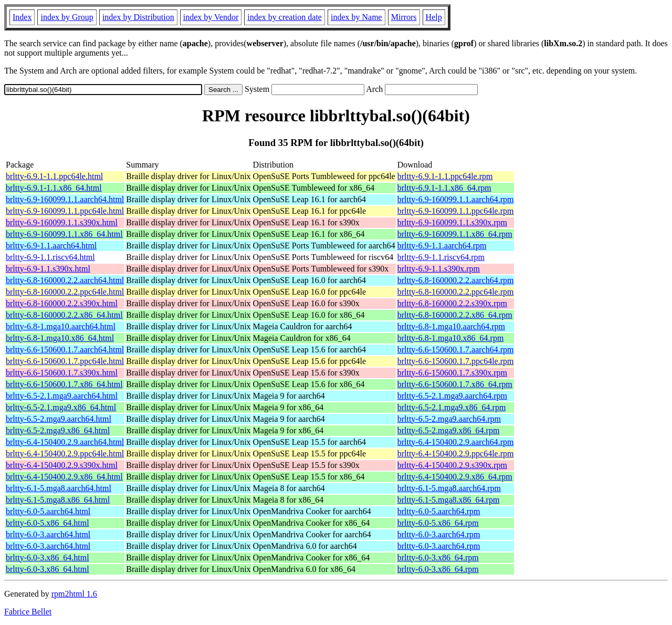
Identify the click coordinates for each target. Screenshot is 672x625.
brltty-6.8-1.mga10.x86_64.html (60, 338)
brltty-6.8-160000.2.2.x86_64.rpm (455, 315)
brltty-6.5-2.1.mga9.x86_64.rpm (452, 407)
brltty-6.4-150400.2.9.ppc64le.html (65, 454)
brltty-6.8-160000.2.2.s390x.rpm (452, 303)
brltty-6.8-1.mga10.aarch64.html (61, 326)
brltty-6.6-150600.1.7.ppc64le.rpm (456, 361)
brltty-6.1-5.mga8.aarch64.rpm (449, 488)
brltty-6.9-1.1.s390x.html (48, 269)
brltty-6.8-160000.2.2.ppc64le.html (65, 292)
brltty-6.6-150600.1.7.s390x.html (62, 373)
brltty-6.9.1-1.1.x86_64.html (54, 188)
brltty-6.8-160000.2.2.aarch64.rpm (456, 280)
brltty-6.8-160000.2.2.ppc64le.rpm (456, 292)
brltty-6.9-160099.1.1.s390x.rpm (452, 222)
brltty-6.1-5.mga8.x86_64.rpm (449, 500)
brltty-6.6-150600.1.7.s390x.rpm (452, 373)
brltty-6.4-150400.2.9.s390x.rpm (452, 465)
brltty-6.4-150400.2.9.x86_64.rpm (455, 477)
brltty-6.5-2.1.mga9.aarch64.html (62, 396)
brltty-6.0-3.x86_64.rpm (438, 558)
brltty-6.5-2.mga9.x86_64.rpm (449, 430)
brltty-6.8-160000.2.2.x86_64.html (64, 315)
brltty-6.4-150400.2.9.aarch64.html (65, 442)
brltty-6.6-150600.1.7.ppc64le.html (65, 361)
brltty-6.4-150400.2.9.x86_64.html (64, 477)
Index (22, 17)
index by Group (67, 17)
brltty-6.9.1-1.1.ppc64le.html (54, 176)
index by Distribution (138, 17)
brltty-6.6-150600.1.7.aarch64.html (65, 350)
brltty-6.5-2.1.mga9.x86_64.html (61, 407)
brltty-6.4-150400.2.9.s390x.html (62, 465)
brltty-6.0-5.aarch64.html (48, 511)
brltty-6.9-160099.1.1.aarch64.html (65, 199)
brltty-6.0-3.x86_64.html (48, 558)
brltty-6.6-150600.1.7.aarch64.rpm (456, 350)
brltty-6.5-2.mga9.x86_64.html (58, 430)
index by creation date (285, 17)
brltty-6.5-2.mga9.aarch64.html (59, 419)
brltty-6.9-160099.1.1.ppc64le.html (65, 211)
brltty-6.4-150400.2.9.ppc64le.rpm (456, 454)
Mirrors (404, 17)
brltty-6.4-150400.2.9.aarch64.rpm (456, 442)
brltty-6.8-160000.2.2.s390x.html (62, 303)
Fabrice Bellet (28, 612)
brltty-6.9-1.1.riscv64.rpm (441, 257)
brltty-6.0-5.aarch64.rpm (439, 511)
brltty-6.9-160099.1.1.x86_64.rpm (455, 234)
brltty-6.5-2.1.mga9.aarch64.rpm (452, 396)
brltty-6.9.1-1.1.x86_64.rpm (444, 188)
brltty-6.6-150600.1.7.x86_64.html (64, 384)
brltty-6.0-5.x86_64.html (48, 523)
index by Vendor (211, 17)
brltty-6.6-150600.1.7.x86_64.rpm (455, 384)
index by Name (356, 17)
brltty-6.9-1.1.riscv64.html (50, 257)
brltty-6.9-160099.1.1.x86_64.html (64, 234)
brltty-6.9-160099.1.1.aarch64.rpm (456, 199)
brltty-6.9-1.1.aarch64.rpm (442, 246)
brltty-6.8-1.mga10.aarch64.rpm (451, 326)
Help (434, 17)
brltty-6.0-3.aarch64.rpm (439, 534)
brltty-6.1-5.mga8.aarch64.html (59, 488)
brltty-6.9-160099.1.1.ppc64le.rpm (456, 211)
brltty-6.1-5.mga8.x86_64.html (58, 500)
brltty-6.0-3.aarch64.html (48, 534)
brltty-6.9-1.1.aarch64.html (51, 246)
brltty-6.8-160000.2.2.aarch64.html (65, 280)
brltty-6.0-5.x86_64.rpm (438, 523)
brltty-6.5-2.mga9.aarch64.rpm (449, 419)
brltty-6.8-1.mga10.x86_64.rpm (451, 338)
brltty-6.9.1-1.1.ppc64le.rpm (445, 176)
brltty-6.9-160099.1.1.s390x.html (62, 222)
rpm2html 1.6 (74, 594)
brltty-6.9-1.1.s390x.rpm (439, 269)
